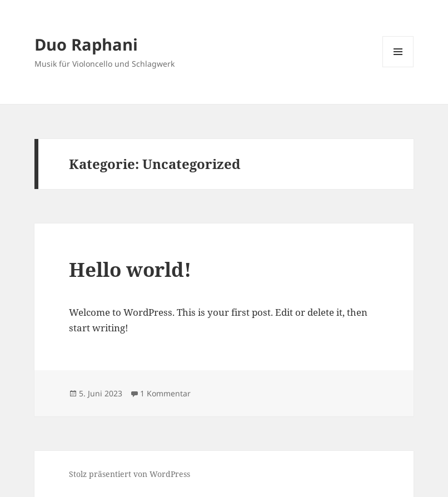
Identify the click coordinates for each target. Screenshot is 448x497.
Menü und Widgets (398, 67)
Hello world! (130, 269)
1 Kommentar (165, 393)
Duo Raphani (86, 44)
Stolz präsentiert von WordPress (130, 474)
